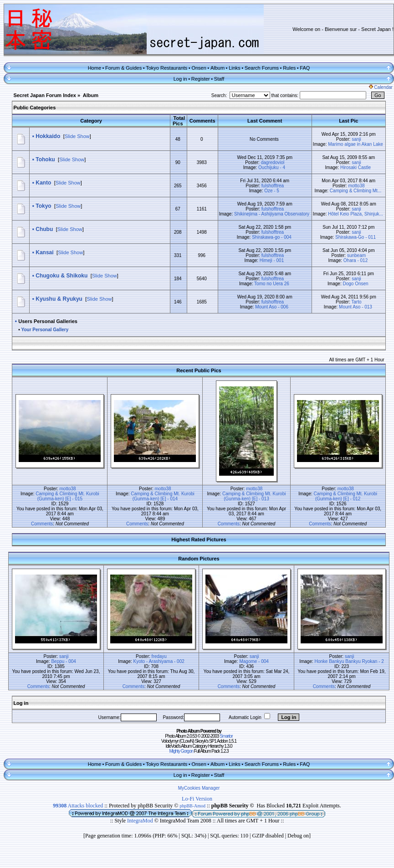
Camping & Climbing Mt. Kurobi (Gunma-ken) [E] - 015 (67, 496)
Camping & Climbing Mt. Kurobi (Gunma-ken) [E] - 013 (254, 496)
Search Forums (262, 68)
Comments (42, 524)
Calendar (381, 87)
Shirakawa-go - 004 (272, 237)
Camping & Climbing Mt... (356, 191)
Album (217, 68)
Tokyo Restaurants (166, 68)
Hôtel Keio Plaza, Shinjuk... (356, 214)
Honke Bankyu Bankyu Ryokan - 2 (349, 661)
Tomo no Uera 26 (272, 284)
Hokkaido (48, 136)
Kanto (43, 183)
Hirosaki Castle (356, 167)
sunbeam (356, 255)
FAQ (305, 68)
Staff (219, 79)
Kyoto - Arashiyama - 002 (159, 661)
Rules (289, 68)
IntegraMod (141, 821)
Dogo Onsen (355, 284)
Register (201, 79)
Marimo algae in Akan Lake (356, 144)
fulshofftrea (273, 186)
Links (235, 68)
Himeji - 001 (272, 260)
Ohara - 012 (356, 260)
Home (95, 68)
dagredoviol (273, 162)
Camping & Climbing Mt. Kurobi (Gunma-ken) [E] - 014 (163, 496)
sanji (356, 139)
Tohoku (45, 159)
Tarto (356, 302)
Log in (180, 79)
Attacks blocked (78, 806)
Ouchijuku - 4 (272, 167)
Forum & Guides (123, 68)
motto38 (356, 186)
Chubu (44, 229)
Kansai (44, 252)
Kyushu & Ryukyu (59, 299)
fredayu (159, 656)
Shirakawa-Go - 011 (356, 237)
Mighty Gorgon (181, 751)
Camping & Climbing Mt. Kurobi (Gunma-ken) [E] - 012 (346, 496)
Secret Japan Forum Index (45, 95)
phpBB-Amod (192, 806)
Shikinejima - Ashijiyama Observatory (272, 214)
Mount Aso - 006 (272, 307)
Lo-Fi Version (197, 799)
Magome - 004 (254, 661)
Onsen (199, 68)
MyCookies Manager (199, 788)
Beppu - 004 (64, 661)
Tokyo (43, 206)
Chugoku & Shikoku (61, 276)
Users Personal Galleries (48, 321)
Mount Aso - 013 (356, 307)
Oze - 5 (272, 191)
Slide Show (77, 136)
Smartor (226, 736)
